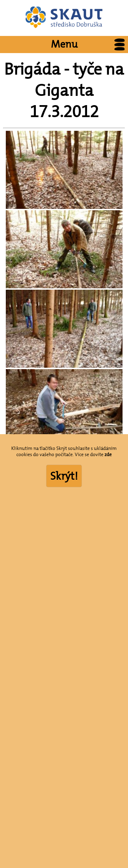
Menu (90, 45)
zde (108, 454)
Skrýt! (64, 476)
